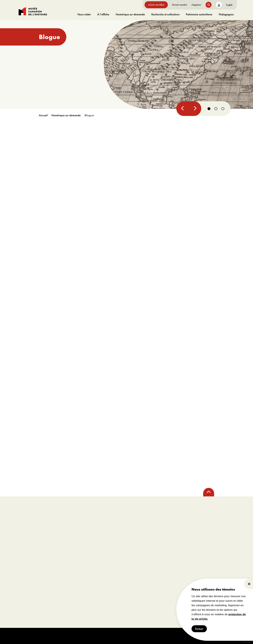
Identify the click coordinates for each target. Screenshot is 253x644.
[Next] (195, 109)
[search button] (209, 5)
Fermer (199, 629)
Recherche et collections (165, 14)
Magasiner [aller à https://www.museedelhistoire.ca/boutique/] (196, 5)
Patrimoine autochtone (199, 14)
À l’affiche (103, 14)
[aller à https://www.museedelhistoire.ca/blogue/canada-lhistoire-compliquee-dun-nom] (126, 65)
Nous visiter (84, 14)
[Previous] (183, 109)
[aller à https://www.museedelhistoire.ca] (44, 115)
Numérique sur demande (130, 14)
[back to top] (209, 492)
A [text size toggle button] (219, 5)
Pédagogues (226, 14)
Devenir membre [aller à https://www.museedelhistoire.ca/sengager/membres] (180, 5)
